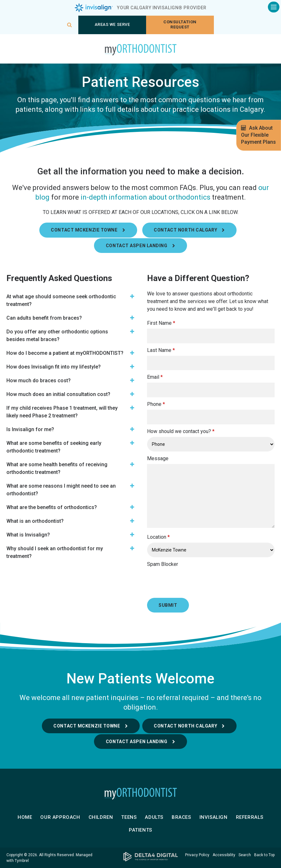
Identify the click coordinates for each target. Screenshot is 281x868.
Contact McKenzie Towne (87, 726)
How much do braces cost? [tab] (39, 381)
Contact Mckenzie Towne (84, 230)
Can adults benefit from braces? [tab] (44, 318)
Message (158, 458)
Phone (156, 404)
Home (25, 817)
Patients (140, 830)
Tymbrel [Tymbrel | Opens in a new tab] (22, 861)
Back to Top (264, 855)
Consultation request (180, 24)
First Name (161, 323)
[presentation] (184, 579)
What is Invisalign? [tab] (28, 535)
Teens (129, 817)
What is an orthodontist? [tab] (35, 521)
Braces (181, 817)
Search (245, 855)
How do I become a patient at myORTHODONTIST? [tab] (65, 353)
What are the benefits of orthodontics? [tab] (52, 507)
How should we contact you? (181, 431)
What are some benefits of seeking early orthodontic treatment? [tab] (54, 447)
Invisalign (214, 817)
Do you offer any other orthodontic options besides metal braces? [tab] (57, 335)
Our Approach (60, 817)
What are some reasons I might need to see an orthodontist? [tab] (61, 490)
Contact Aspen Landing (137, 246)
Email (155, 377)
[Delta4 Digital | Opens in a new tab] (140, 857)
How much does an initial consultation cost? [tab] (58, 394)
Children (101, 817)
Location (158, 537)
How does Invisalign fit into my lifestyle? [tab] (54, 367)
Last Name (161, 350)
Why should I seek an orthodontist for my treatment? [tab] (55, 552)
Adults (154, 817)
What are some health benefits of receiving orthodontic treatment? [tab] (57, 468)
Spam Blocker (163, 564)
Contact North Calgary (185, 230)
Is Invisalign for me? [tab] (30, 429)
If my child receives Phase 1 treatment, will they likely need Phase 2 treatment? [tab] (62, 412)
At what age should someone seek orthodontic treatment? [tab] (61, 300)
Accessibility (224, 855)
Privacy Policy (197, 855)
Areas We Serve (112, 24)
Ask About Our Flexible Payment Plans (258, 135)
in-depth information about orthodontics (145, 197)
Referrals (250, 817)
